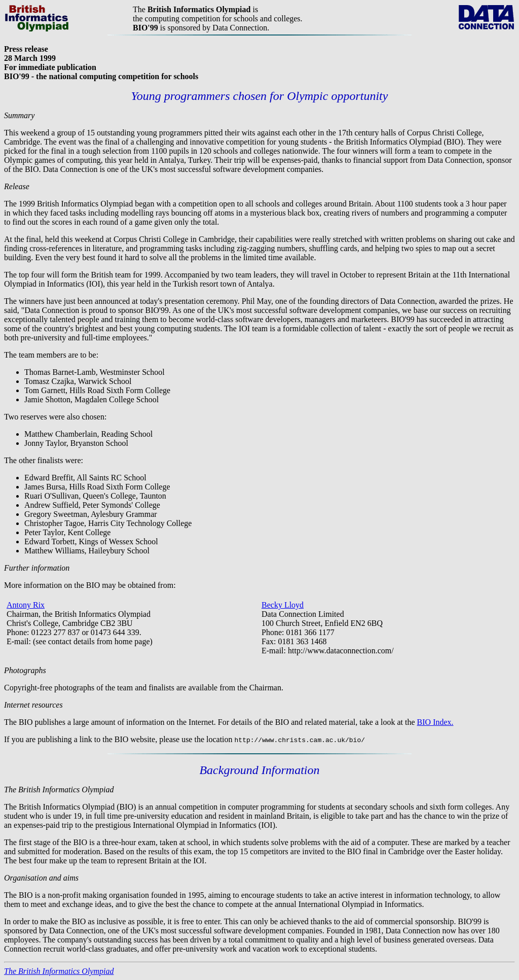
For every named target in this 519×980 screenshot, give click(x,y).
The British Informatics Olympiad (59, 971)
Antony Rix (26, 605)
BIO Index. (435, 722)
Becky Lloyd (283, 605)
